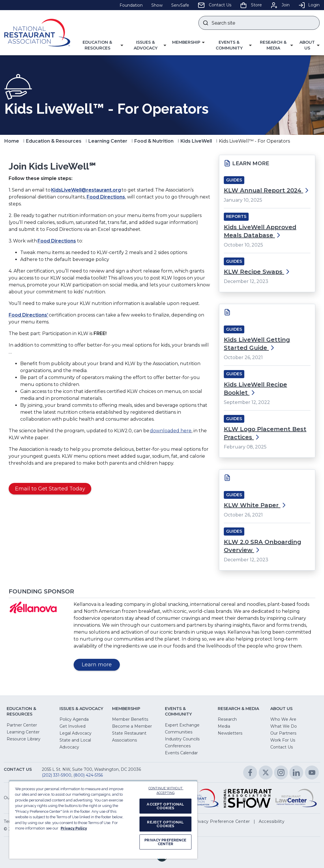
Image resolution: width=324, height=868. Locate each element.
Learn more (101, 666)
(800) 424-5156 (88, 775)
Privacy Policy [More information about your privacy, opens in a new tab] (74, 828)
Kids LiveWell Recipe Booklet (255, 389)
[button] (100, 45)
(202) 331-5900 (57, 775)
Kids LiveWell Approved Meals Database (260, 231)
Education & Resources (54, 141)
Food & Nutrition (154, 141)
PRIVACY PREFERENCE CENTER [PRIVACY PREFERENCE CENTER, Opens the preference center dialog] (165, 842)
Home (12, 141)
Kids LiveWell (196, 141)
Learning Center (108, 141)
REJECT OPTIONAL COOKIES (165, 824)
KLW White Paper (256, 505)
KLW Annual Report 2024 (267, 190)
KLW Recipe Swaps (257, 272)
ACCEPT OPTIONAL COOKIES (165, 806)
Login (309, 5)
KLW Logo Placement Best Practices (265, 433)
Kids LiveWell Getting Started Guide (257, 344)
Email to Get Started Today (50, 489)
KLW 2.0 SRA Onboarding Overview (262, 546)
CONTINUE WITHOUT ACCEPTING (166, 791)
